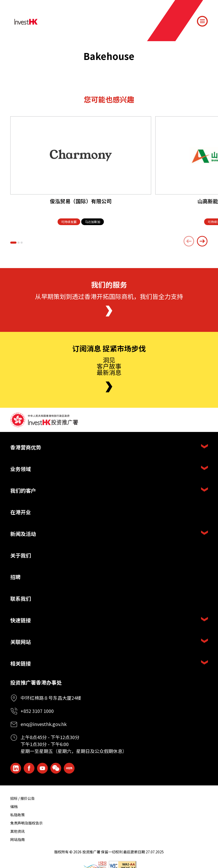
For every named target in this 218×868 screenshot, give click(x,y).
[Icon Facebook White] (29, 768)
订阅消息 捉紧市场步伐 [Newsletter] (109, 349)
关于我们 (21, 555)
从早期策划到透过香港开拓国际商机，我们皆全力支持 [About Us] (109, 296)
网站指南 (17, 839)
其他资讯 (17, 831)
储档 (14, 807)
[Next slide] (202, 241)
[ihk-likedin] (16, 768)
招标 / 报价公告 (22, 798)
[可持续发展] (69, 222)
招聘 (15, 577)
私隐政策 (17, 815)
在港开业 (21, 512)
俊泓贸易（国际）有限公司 (81, 201)
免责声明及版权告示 (26, 823)
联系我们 (21, 599)
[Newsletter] (109, 387)
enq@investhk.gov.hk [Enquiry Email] (44, 724)
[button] (13, 243)
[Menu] (202, 21)
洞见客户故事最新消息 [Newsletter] (109, 366)
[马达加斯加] (93, 222)
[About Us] (109, 311)
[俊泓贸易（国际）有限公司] (81, 155)
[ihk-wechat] (56, 768)
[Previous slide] (189, 241)
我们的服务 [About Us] (109, 285)
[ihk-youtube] (42, 768)
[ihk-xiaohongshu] (69, 768)
